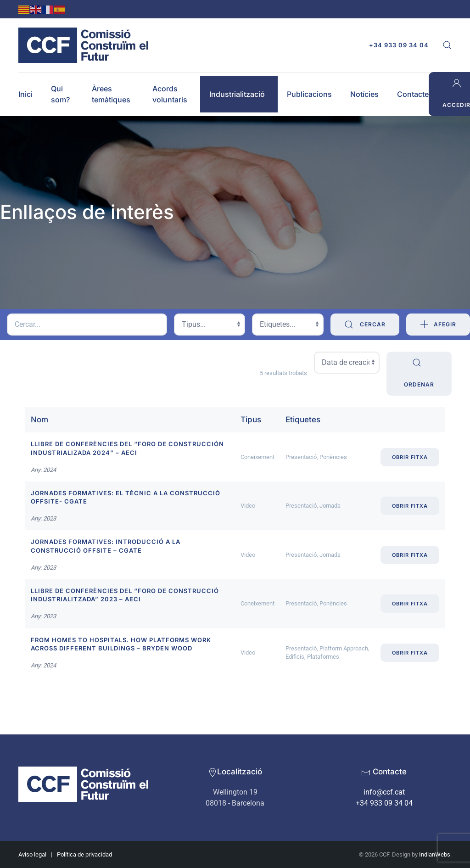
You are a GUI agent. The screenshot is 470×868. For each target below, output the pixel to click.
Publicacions (309, 94)
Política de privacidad (84, 854)
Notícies (364, 94)
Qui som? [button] (60, 94)
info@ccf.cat (384, 792)
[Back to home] (86, 45)
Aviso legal (32, 854)
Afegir (438, 325)
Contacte (413, 94)
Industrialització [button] (237, 94)
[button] (447, 45)
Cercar (365, 325)
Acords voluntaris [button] (170, 94)
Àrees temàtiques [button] (111, 94)
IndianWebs (435, 854)
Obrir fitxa (410, 457)
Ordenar (419, 373)
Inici (25, 94)
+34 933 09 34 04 (399, 45)
